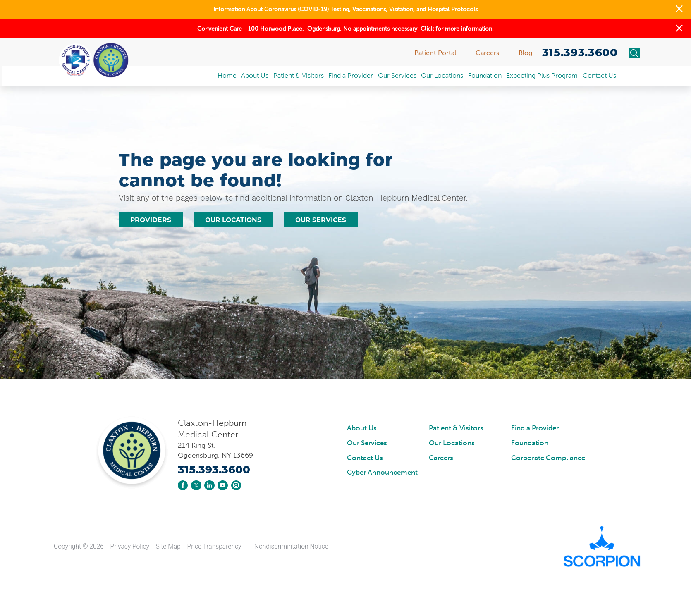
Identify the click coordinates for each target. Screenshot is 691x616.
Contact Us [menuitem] (599, 75)
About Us (362, 428)
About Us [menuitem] (255, 75)
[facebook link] (183, 485)
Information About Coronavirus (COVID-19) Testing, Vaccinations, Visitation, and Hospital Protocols (345, 9)
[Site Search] (634, 53)
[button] (679, 10)
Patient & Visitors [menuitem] (299, 75)
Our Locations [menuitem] (442, 75)
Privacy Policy (130, 547)
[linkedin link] (209, 485)
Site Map (168, 547)
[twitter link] (196, 485)
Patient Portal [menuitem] (435, 53)
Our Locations (233, 220)
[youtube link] (222, 485)
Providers (151, 220)
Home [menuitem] (227, 75)
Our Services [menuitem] (397, 75)
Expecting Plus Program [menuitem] (542, 75)
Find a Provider (535, 428)
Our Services (321, 220)
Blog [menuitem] (525, 53)
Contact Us (365, 458)
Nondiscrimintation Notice (291, 547)
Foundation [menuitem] (485, 75)
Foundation (530, 443)
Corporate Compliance (548, 458)
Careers (441, 458)
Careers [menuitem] (487, 53)
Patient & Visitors (456, 428)
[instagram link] (236, 485)
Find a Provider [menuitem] (351, 75)
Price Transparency (214, 547)
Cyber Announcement (382, 473)
